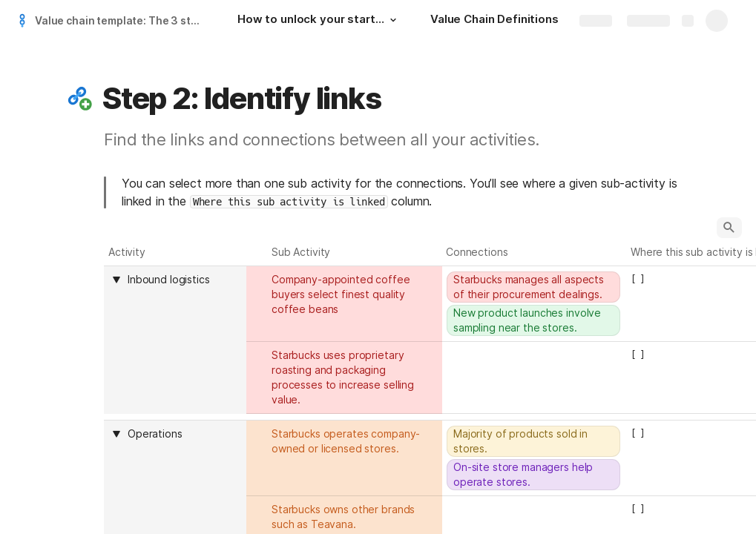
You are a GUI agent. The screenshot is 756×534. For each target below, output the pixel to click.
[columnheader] (175, 340)
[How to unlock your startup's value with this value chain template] (319, 21)
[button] (393, 20)
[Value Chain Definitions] (494, 21)
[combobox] (183, 280)
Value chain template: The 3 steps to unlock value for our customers (121, 20)
